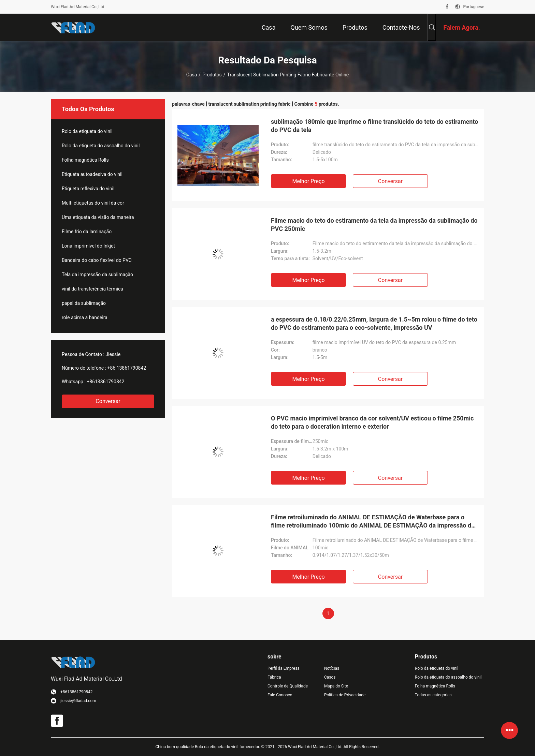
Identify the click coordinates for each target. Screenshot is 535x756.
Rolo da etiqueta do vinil (87, 131)
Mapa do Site (336, 686)
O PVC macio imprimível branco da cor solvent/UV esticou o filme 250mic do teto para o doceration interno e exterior (372, 422)
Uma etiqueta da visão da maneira (98, 217)
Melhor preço (308, 181)
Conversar (108, 401)
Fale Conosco (280, 695)
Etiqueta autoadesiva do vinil (92, 174)
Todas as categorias (433, 695)
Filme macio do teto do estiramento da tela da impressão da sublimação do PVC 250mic (374, 225)
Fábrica (274, 677)
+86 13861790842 (127, 368)
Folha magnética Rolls (85, 160)
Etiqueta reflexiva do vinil (88, 189)
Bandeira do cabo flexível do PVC (97, 260)
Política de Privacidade (345, 695)
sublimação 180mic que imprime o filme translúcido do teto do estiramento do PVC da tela (374, 126)
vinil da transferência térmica (92, 289)
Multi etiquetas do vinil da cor (93, 203)
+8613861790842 (105, 382)
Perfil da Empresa (284, 668)
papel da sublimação (84, 303)
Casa (192, 75)
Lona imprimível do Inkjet (88, 246)
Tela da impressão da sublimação (97, 275)
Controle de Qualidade (288, 686)
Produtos (212, 75)
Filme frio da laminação (87, 232)
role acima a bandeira (85, 317)
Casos (330, 677)
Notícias (332, 668)
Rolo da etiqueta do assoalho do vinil (101, 146)
